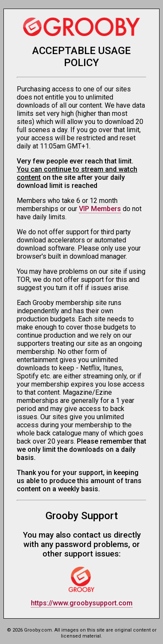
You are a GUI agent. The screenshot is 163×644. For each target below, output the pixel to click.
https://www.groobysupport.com (82, 603)
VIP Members (100, 209)
